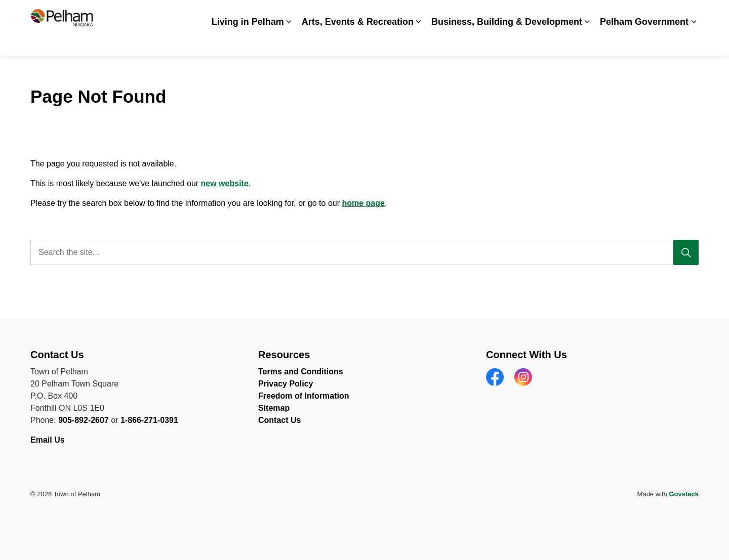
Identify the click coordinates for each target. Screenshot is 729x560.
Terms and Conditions (301, 372)
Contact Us (651, 14)
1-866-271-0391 (149, 420)
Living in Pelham (248, 41)
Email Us (49, 440)
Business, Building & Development (507, 41)
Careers (490, 14)
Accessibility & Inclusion (426, 14)
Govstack (684, 494)
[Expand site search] (688, 14)
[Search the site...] (364, 252)
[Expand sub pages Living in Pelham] (289, 42)
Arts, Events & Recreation (358, 41)
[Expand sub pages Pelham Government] (694, 42)
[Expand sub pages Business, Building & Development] (587, 42)
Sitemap (274, 408)
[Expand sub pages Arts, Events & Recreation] (419, 42)
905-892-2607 (84, 420)
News (523, 14)
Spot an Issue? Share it (582, 14)
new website (225, 183)
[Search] (686, 252)
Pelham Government (644, 41)
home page (363, 203)
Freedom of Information (304, 396)
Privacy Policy (286, 384)
